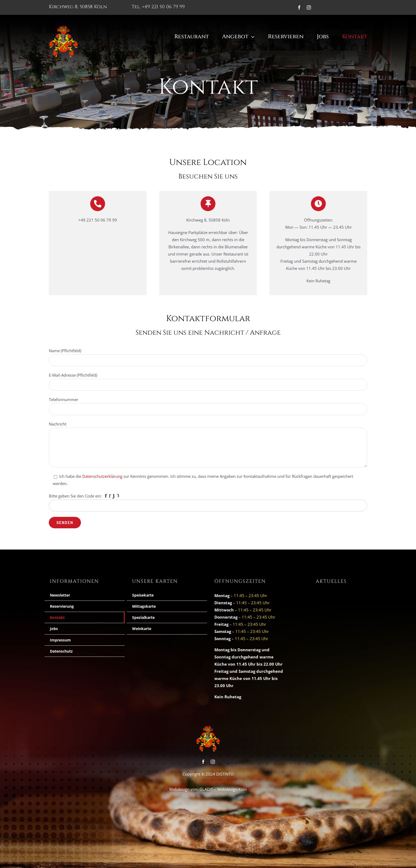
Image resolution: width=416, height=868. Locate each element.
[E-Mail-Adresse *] (208, 467)
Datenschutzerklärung (225, 482)
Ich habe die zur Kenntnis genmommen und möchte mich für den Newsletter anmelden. (208, 490)
